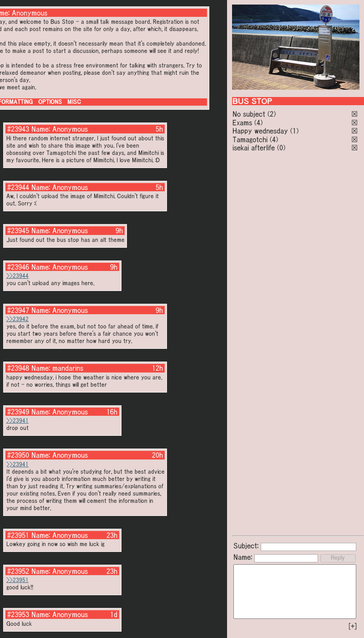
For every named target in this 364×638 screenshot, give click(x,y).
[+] (353, 626)
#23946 (18, 267)
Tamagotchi (250, 139)
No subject (250, 114)
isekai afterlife (254, 148)
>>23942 (18, 319)
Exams (242, 122)
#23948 (18, 368)
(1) (294, 131)
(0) (281, 148)
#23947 (18, 310)
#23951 (18, 535)
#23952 (18, 571)
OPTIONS (50, 102)
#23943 (18, 129)
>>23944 (18, 276)
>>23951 (18, 580)
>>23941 (18, 421)
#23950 (18, 455)
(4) (258, 122)
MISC (74, 102)
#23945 (18, 230)
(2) (272, 114)
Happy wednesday (260, 131)
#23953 (18, 614)
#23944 (18, 187)
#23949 (18, 412)
